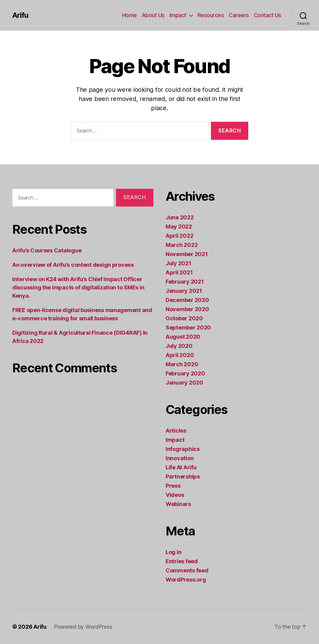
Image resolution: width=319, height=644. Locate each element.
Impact (178, 15)
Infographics (183, 449)
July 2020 (179, 346)
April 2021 (179, 272)
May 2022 (179, 227)
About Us (153, 15)
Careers (239, 15)
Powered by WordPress (83, 627)
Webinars (178, 504)
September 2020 (188, 328)
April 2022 (179, 236)
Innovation (180, 458)
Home (129, 15)
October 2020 (184, 318)
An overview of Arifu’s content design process (73, 265)
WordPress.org (186, 580)
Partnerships (183, 476)
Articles (176, 431)
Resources (211, 15)
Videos (175, 495)
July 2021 (178, 263)
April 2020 (180, 355)
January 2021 (184, 291)
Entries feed (182, 561)
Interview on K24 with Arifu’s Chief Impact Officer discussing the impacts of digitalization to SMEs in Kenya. (78, 287)
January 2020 (184, 383)
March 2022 (182, 245)
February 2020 (185, 373)
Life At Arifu (181, 467)
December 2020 (187, 300)
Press (173, 486)
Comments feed (187, 570)
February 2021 (185, 282)
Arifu (20, 15)
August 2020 (183, 337)
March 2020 (182, 364)
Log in (173, 552)
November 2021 (187, 254)
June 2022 (180, 217)
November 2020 (187, 309)
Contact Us (268, 15)
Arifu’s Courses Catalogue (47, 250)
